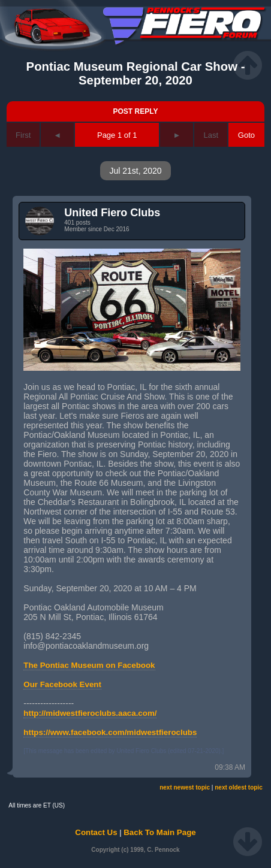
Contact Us (96, 832)
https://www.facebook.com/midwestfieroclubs (110, 732)
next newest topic (185, 787)
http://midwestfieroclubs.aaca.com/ (90, 713)
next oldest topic (238, 787)
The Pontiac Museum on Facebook (89, 665)
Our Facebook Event (62, 684)
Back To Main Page (159, 832)
